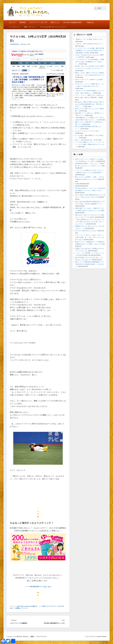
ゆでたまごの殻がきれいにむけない (86, 231)
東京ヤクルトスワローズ (49, 606)
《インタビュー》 (14, 27)
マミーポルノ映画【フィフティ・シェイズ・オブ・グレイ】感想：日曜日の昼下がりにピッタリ (90, 144)
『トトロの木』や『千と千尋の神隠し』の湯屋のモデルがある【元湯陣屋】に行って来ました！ (90, 62)
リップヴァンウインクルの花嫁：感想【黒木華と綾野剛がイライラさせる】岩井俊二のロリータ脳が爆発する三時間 (90, 51)
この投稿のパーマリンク (21, 608)
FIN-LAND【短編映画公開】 (73, 22)
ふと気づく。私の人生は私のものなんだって (89, 44)
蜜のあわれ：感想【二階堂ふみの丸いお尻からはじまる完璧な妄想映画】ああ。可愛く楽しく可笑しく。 (90, 104)
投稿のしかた (55, 22)
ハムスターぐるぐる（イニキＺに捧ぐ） (88, 131)
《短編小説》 (90, 22)
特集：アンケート (30, 27)
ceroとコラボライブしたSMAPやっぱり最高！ (89, 80)
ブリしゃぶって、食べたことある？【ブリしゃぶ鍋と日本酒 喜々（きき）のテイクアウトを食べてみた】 (90, 237)
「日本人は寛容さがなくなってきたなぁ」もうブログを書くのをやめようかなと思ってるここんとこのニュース (90, 222)
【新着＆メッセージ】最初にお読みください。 (90, 39)
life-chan (23, 44)
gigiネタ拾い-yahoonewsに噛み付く (27, 606)
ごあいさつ (12, 22)
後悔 (77, 186)
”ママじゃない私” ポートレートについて (53, 27)
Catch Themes (102, 637)
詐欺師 (77, 184)
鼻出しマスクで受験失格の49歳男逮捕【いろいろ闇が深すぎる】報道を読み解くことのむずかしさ (90, 264)
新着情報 (22, 22)
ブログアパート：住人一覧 (38, 22)
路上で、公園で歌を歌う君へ (84, 140)
